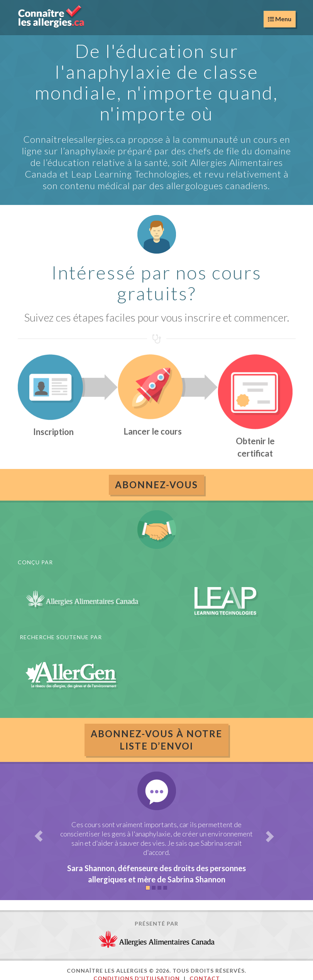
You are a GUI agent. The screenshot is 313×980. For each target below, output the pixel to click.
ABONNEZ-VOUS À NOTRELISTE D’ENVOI (156, 740)
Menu (280, 19)
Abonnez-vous (156, 485)
